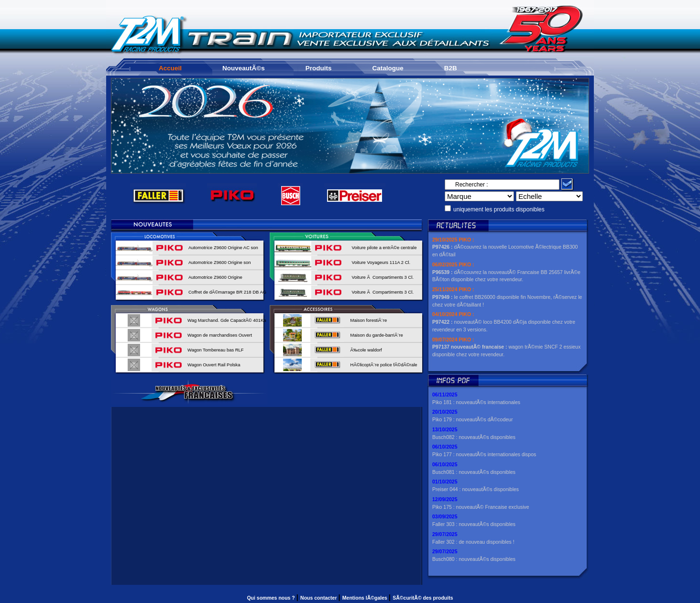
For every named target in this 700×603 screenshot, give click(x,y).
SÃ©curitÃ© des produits (423, 598)
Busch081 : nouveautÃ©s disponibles (474, 472)
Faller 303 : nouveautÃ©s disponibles (474, 524)
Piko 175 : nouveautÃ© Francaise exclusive (481, 507)
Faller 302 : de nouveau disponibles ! (473, 542)
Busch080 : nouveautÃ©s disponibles (474, 559)
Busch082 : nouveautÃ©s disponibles (474, 437)
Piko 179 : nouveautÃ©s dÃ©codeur (472, 419)
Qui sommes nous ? (271, 598)
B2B (451, 68)
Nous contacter (319, 598)
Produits (319, 68)
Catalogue (388, 68)
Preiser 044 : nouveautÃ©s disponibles (476, 489)
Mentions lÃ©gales (366, 598)
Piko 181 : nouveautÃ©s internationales (476, 402)
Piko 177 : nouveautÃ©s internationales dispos (484, 454)
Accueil (170, 68)
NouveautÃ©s (244, 68)
